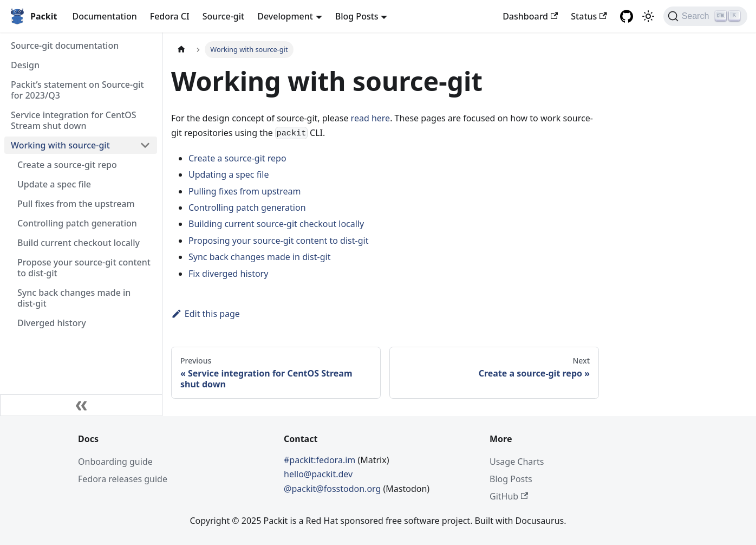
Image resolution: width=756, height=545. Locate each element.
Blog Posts (511, 479)
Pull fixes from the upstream (76, 204)
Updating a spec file (229, 174)
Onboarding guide (115, 462)
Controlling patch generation (77, 223)
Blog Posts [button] (357, 16)
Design (25, 65)
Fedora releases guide (123, 479)
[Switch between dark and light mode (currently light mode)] (648, 16)
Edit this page (206, 314)
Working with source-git (60, 145)
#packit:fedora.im (321, 460)
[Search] (705, 16)
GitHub (509, 496)
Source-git (224, 16)
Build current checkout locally (79, 243)
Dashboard (530, 16)
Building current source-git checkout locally (276, 224)
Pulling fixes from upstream (245, 191)
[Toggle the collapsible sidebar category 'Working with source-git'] (145, 145)
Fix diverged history (228, 274)
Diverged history (52, 323)
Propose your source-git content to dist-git (84, 268)
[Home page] (181, 50)
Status (589, 16)
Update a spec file (54, 184)
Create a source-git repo (67, 165)
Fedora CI (170, 16)
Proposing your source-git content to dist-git (278, 241)
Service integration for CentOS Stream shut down (74, 120)
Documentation (104, 16)
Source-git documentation (65, 46)
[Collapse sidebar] (81, 405)
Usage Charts (517, 462)
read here (371, 118)
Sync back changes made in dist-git (74, 298)
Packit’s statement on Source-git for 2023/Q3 (77, 90)
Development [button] (285, 16)
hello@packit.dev (318, 474)
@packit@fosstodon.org (334, 489)
